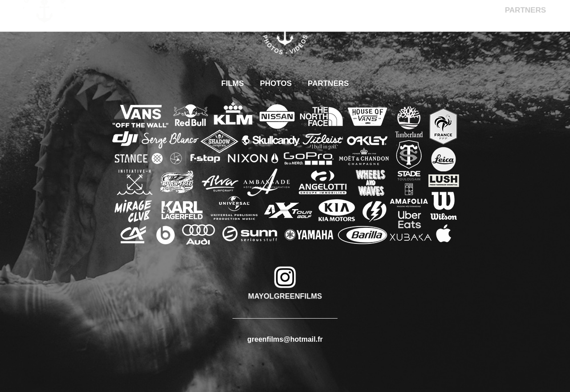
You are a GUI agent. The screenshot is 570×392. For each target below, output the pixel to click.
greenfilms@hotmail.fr (285, 339)
